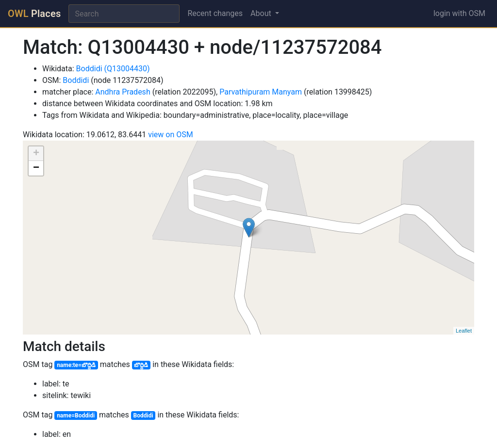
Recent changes (215, 13)
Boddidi (76, 80)
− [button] (36, 168)
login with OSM (459, 13)
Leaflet (464, 331)
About (262, 13)
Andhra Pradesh (123, 92)
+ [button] (36, 154)
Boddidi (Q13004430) (113, 69)
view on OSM (171, 135)
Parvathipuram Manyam (261, 92)
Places (34, 14)
